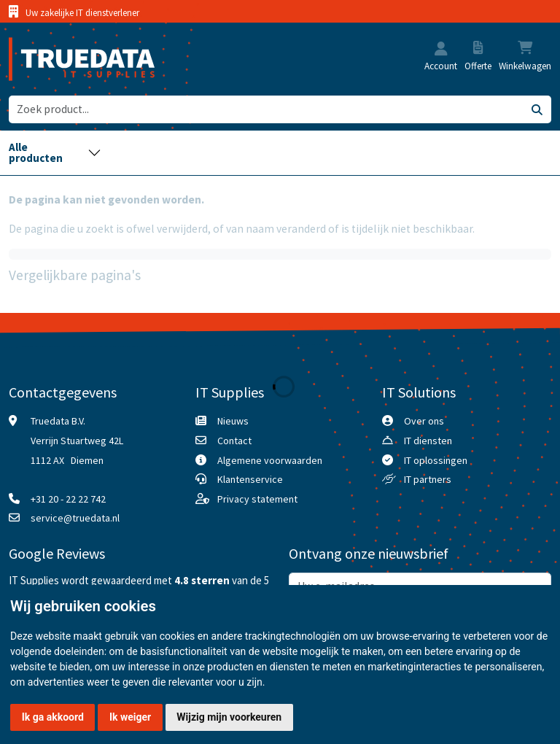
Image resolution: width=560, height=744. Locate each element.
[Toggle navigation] (55, 153)
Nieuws (233, 421)
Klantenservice (250, 479)
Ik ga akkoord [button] (53, 717)
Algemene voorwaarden (270, 460)
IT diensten (428, 441)
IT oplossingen (436, 460)
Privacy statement (257, 499)
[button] (441, 50)
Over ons (424, 421)
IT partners (428, 479)
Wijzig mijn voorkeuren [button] (229, 717)
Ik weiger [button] (130, 717)
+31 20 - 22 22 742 (68, 499)
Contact (234, 441)
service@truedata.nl (75, 518)
